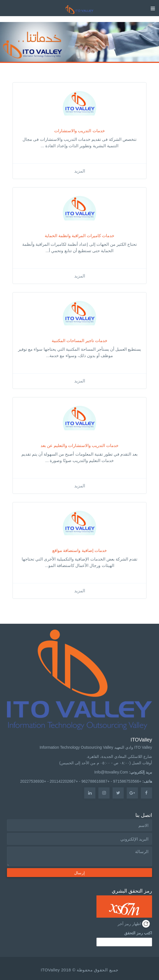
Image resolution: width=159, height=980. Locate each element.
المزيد (80, 171)
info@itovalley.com (111, 772)
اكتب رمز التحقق (138, 933)
